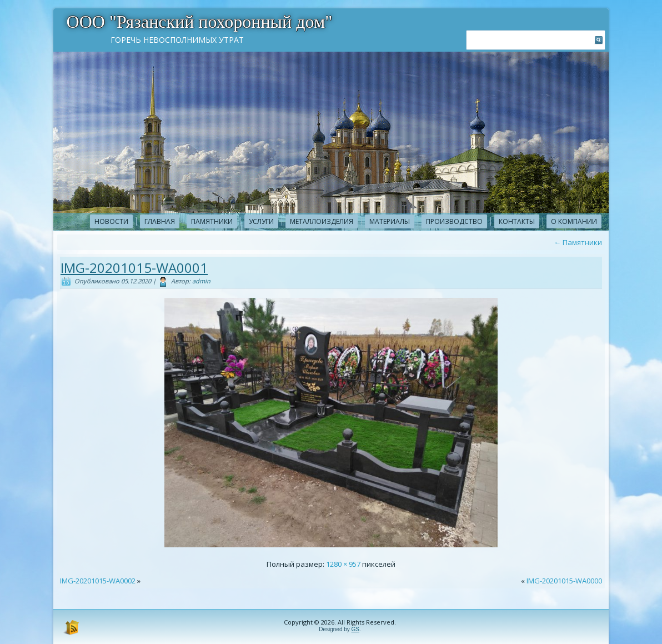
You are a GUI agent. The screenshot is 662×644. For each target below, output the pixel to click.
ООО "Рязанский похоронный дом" (200, 22)
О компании (574, 221)
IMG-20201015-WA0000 (564, 581)
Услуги (261, 221)
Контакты (517, 221)
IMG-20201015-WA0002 (98, 581)
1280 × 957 (343, 564)
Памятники (212, 221)
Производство (454, 221)
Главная (160, 221)
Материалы (390, 221)
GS (355, 629)
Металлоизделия (322, 221)
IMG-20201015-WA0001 (134, 268)
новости (111, 221)
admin (201, 281)
